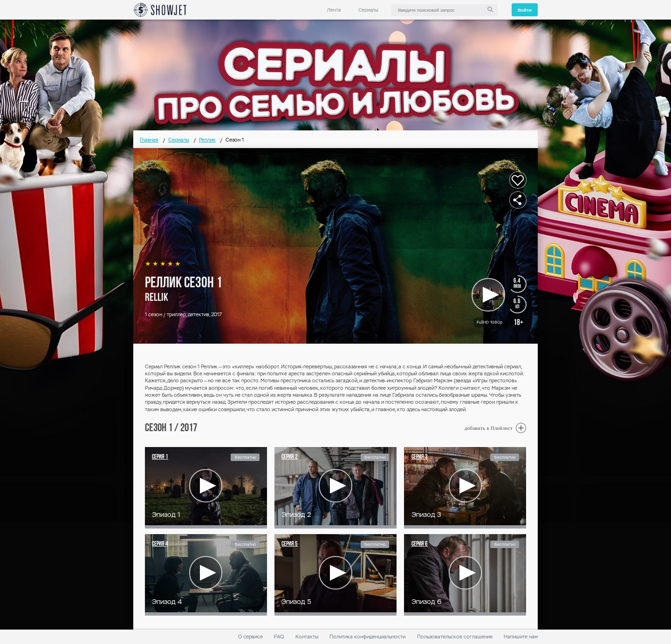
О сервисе (250, 637)
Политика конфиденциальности (367, 637)
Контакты (307, 637)
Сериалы (368, 10)
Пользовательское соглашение (455, 637)
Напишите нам (521, 637)
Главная (149, 140)
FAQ (279, 637)
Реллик (207, 140)
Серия (160, 457)
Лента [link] (334, 10)
